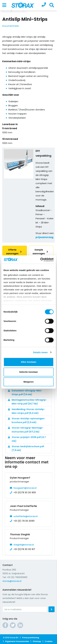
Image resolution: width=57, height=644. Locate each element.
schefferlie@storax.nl (26, 516)
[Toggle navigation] (4, 5)
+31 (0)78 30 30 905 (25, 493)
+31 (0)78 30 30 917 (24, 549)
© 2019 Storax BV (11, 638)
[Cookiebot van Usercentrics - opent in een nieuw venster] (41, 260)
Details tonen (40, 352)
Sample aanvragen (41, 252)
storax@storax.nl (12, 581)
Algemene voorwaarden (17, 641)
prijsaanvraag (44, 237)
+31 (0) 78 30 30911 (24, 521)
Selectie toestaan (28, 372)
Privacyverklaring (31, 638)
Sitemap (37, 641)
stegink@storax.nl (24, 545)
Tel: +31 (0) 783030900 (15, 577)
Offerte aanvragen (15, 252)
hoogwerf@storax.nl (25, 488)
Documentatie (11, 26)
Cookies (49, 641)
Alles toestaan (29, 362)
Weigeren (28, 382)
